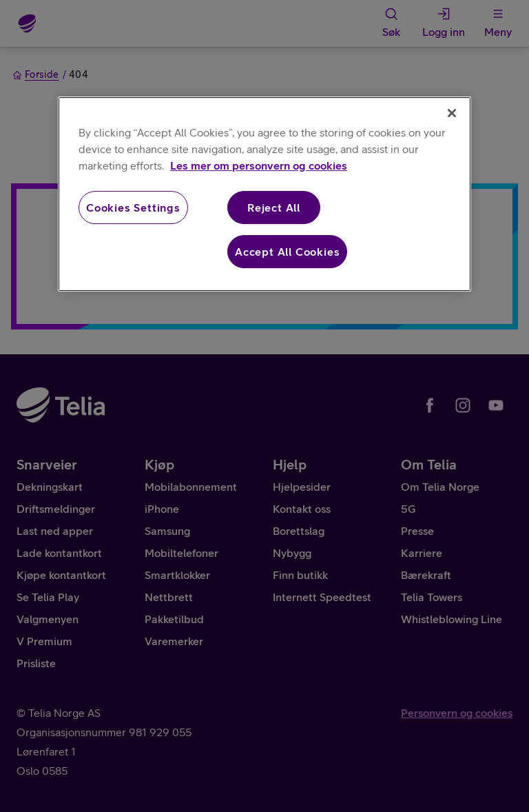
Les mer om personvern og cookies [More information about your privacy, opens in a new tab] (259, 165)
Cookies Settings (133, 207)
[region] (264, 194)
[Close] (452, 113)
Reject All (274, 207)
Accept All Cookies (287, 252)
